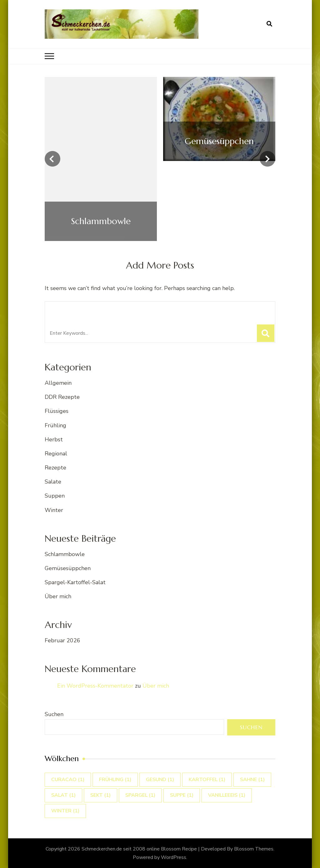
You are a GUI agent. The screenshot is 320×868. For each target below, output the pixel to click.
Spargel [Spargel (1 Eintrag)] (140, 795)
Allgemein (58, 383)
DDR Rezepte (62, 397)
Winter (54, 510)
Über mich (58, 596)
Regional (56, 454)
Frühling (55, 425)
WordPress (174, 857)
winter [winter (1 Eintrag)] (65, 811)
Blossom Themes (254, 849)
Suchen (54, 714)
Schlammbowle (65, 554)
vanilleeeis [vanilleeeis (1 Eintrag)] (227, 795)
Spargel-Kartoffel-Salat (75, 582)
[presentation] (52, 159)
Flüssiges (57, 411)
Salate (53, 482)
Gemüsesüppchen (68, 568)
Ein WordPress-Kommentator (95, 686)
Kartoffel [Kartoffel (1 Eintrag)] (207, 780)
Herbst (54, 439)
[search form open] (269, 24)
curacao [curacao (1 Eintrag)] (68, 780)
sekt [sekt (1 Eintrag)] (100, 795)
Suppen (55, 496)
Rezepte (55, 468)
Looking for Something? (95, 310)
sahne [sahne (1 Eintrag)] (252, 780)
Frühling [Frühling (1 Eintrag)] (115, 780)
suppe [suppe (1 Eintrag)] (182, 795)
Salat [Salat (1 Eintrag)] (63, 795)
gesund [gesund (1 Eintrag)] (160, 780)
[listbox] (160, 159)
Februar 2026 (62, 640)
